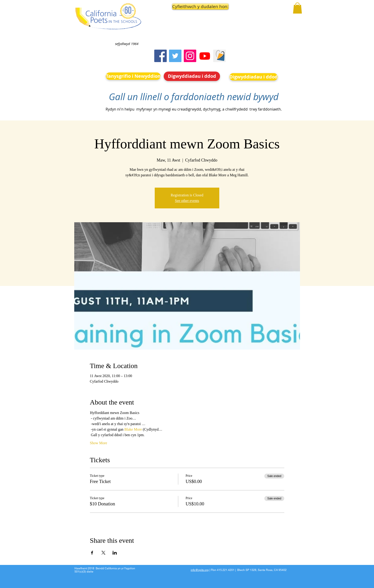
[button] (192, 6)
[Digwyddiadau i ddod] (192, 76)
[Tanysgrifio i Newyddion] (133, 76)
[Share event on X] (103, 553)
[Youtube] (205, 56)
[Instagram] (190, 56)
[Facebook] (160, 56)
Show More (99, 443)
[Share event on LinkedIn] (115, 553)
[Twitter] (175, 56)
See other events (187, 201)
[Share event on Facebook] (92, 553)
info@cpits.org (200, 570)
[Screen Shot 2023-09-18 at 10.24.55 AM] (220, 56)
